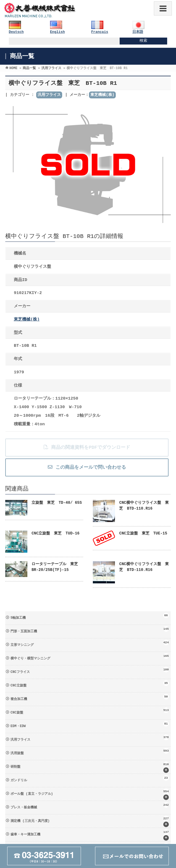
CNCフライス (90, 670)
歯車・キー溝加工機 (90, 835)
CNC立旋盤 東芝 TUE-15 (143, 533)
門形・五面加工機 (90, 630)
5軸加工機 (90, 616)
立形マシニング (90, 643)
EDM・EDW (90, 725)
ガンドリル (90, 779)
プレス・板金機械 (90, 806)
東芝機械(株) (102, 95)
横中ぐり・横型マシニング (90, 657)
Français (100, 32)
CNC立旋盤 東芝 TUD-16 (56, 533)
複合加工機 (90, 697)
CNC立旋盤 (90, 684)
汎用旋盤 (90, 752)
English (57, 32)
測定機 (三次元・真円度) (90, 821)
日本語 (138, 32)
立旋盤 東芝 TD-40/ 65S (57, 503)
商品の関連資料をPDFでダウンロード (87, 448)
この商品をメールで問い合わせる (87, 467)
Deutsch (16, 32)
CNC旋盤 (90, 711)
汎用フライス (49, 95)
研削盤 (90, 767)
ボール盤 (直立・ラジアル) (90, 794)
